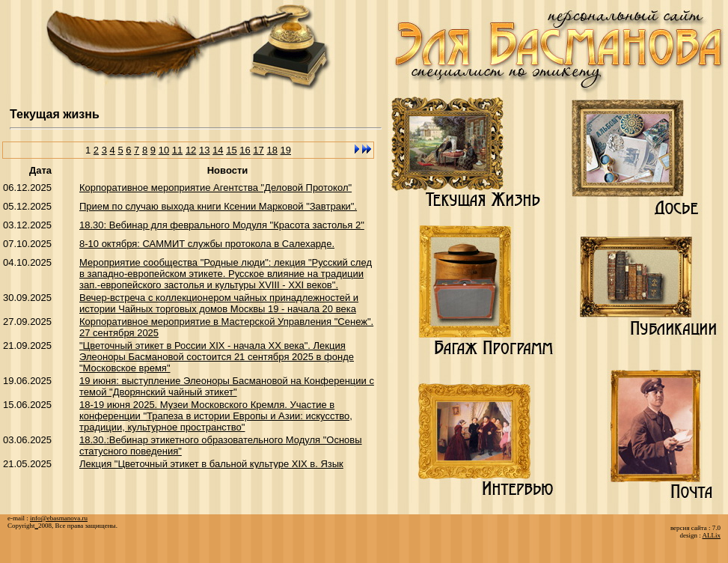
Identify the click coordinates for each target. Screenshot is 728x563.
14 (218, 150)
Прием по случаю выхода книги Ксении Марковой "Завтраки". (218, 206)
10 (164, 150)
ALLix (712, 535)
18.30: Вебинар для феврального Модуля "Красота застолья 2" (222, 225)
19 (286, 150)
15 (231, 150)
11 (177, 150)
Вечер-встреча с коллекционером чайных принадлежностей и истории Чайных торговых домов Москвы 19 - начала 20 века (219, 303)
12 (191, 150)
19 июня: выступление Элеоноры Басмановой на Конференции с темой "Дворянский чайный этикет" (227, 386)
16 (245, 150)
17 (258, 150)
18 (272, 150)
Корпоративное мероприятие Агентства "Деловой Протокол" (215, 188)
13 (204, 150)
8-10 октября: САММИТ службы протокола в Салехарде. (207, 244)
